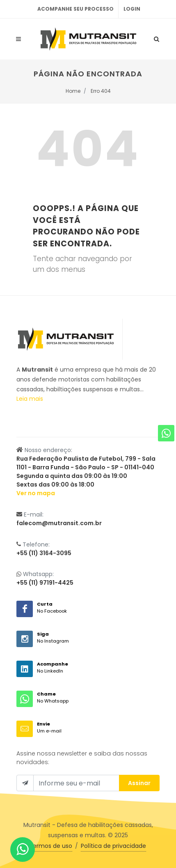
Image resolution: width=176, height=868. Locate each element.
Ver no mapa (36, 493)
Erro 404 (101, 91)
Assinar (139, 783)
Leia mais (30, 399)
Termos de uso (51, 846)
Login (132, 9)
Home (73, 91)
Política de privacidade (113, 846)
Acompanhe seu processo (75, 9)
